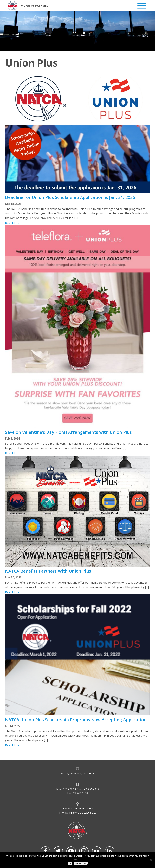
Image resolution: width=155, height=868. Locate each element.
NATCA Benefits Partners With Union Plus (48, 571)
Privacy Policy (81, 864)
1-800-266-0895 (91, 789)
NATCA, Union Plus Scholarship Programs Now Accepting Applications (77, 720)
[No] (151, 860)
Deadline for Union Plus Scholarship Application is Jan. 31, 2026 (70, 197)
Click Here (88, 774)
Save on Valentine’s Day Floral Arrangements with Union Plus (68, 432)
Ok (70, 864)
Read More (12, 223)
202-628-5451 (71, 789)
